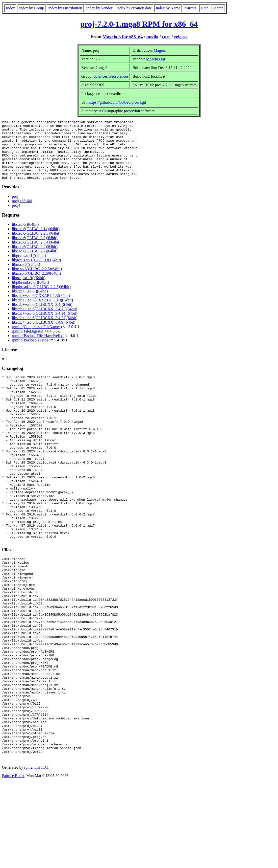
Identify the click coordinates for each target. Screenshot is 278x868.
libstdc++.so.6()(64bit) (30, 303)
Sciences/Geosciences (111, 76)
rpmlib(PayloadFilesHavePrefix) (38, 347)
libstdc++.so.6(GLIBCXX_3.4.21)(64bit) (45, 330)
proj (15, 208)
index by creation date (134, 8)
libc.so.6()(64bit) (25, 236)
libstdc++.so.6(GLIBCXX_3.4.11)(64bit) (45, 321)
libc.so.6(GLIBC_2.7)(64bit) (35, 263)
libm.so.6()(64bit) (26, 276)
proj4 (16, 217)
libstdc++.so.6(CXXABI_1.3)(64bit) (41, 307)
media (152, 37)
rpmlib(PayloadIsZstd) (30, 352)
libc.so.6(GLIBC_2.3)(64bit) (35, 250)
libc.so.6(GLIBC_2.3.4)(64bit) (36, 254)
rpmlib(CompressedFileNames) (37, 339)
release (181, 37)
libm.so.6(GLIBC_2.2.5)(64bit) (37, 281)
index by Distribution (65, 8)
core (166, 37)
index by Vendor (99, 8)
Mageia (160, 50)
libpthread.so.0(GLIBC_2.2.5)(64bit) (41, 299)
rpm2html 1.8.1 (37, 853)
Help (205, 8)
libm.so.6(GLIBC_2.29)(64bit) (36, 285)
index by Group (31, 8)
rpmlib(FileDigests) (27, 343)
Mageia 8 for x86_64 (123, 37)
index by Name (168, 8)
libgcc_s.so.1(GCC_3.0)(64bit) (37, 272)
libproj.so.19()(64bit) (29, 290)
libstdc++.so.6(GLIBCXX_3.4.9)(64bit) (44, 334)
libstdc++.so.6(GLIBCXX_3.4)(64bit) (42, 316)
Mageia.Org (156, 59)
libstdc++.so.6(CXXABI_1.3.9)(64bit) (42, 312)
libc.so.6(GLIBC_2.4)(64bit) (35, 258)
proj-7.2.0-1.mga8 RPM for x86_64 (139, 24)
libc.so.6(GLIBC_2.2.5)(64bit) (36, 245)
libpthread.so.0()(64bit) (30, 294)
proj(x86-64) (22, 213)
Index (10, 8)
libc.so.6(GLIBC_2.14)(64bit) (36, 241)
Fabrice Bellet (13, 862)
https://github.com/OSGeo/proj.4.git (117, 102)
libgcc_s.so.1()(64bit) (29, 267)
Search (218, 8)
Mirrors (190, 8)
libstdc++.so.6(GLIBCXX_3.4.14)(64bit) (45, 325)
